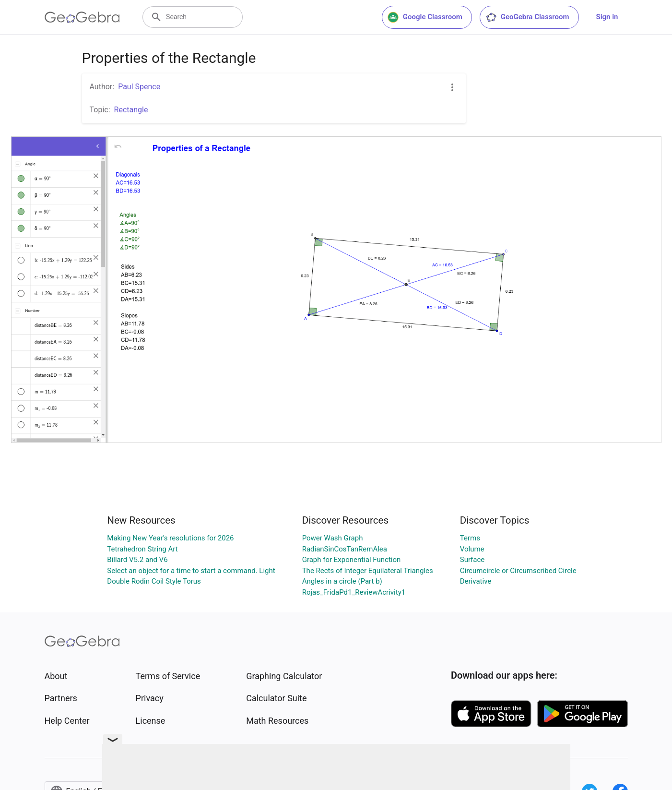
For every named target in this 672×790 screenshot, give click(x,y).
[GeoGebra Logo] (82, 17)
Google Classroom (425, 17)
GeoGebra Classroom (527, 17)
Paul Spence (139, 87)
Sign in (607, 17)
